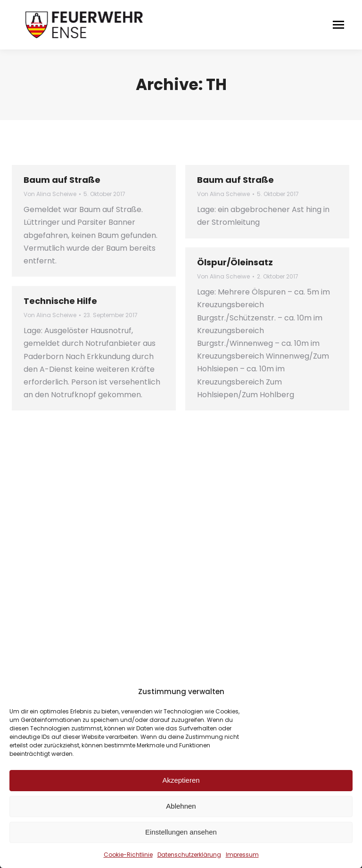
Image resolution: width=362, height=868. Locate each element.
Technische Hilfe (60, 301)
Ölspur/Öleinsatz (235, 262)
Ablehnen (181, 806)
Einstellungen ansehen (181, 832)
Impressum (242, 855)
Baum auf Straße (62, 180)
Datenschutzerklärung (189, 855)
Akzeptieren (181, 780)
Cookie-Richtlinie (128, 855)
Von (50, 194)
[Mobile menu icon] (338, 25)
